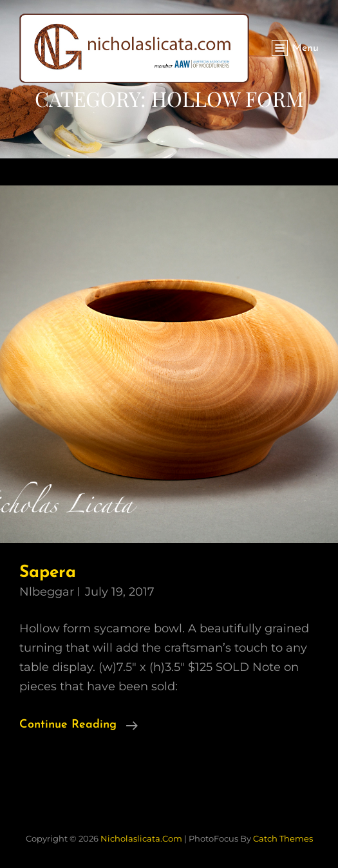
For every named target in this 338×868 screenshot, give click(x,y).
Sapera (48, 573)
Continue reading (79, 723)
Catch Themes (283, 838)
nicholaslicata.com (141, 838)
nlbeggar (47, 592)
